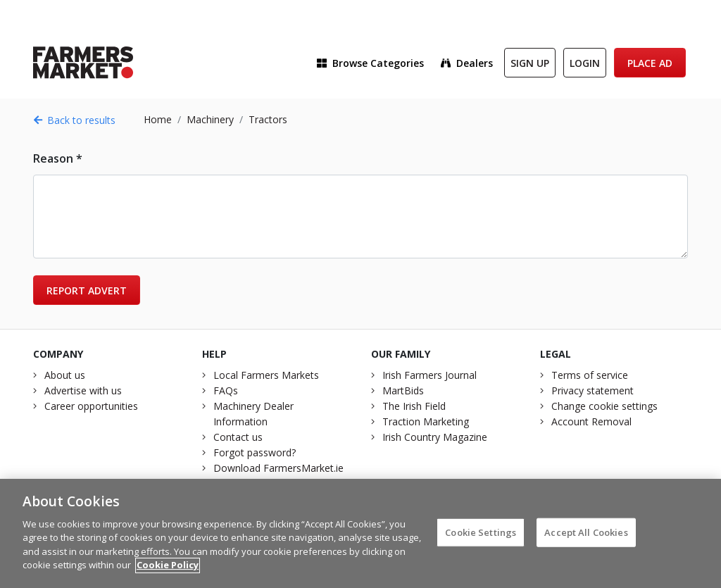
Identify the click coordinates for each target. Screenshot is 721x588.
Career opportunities (91, 406)
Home (158, 119)
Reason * (58, 158)
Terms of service (590, 375)
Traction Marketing (426, 421)
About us (65, 375)
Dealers (467, 63)
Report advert (87, 290)
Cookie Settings (481, 537)
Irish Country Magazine (435, 437)
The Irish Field (414, 406)
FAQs (226, 390)
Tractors (268, 119)
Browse (370, 63)
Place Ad (650, 63)
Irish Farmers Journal (430, 375)
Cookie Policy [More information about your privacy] (168, 570)
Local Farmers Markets (266, 375)
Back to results (74, 120)
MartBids (403, 390)
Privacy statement (593, 390)
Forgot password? (255, 452)
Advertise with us (83, 390)
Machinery (210, 119)
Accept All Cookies (586, 537)
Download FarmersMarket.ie (278, 468)
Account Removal (591, 421)
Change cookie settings (604, 406)
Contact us (238, 437)
